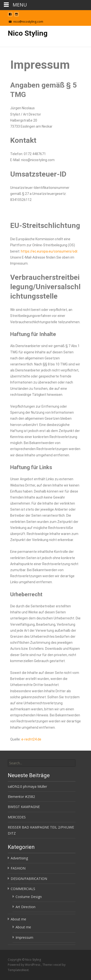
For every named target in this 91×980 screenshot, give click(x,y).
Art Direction (25, 907)
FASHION (18, 868)
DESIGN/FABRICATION (29, 879)
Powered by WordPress (24, 965)
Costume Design (29, 897)
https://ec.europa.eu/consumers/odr (49, 251)
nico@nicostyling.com (28, 22)
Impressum (24, 937)
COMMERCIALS (23, 889)
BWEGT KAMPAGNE (24, 807)
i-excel (57, 965)
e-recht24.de (31, 739)
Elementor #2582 (21, 797)
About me (18, 919)
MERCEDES (17, 817)
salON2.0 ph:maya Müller (27, 786)
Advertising (19, 858)
